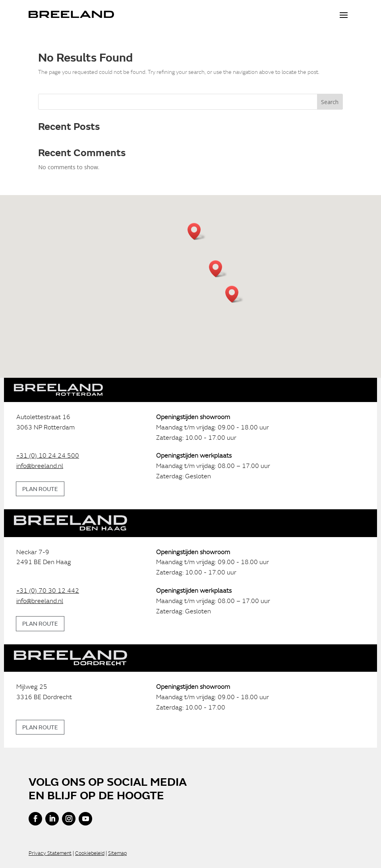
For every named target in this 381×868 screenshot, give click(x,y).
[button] (218, 269)
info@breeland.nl (40, 466)
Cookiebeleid (90, 853)
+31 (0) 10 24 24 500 (48, 455)
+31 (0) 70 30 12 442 (48, 590)
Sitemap (117, 853)
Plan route (40, 489)
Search (330, 102)
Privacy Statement (50, 853)
